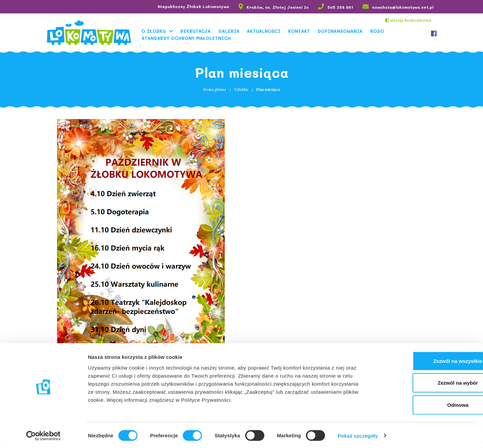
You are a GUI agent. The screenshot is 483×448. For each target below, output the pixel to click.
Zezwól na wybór (427, 382)
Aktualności (267, 31)
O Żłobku (156, 31)
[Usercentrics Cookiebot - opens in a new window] (43, 435)
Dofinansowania (343, 31)
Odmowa (427, 404)
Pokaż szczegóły (358, 435)
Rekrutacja (199, 31)
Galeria (232, 31)
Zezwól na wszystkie (427, 360)
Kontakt (302, 31)
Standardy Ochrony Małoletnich (189, 38)
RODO (380, 31)
